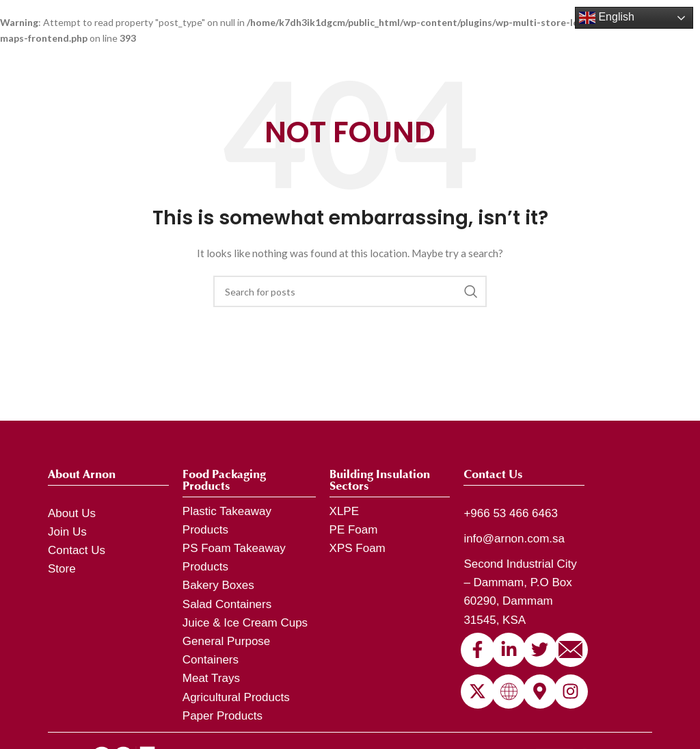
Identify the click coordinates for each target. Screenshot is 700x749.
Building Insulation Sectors (380, 480)
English (607, 18)
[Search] (350, 291)
